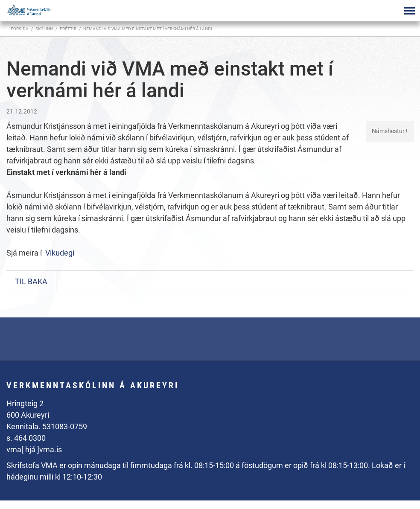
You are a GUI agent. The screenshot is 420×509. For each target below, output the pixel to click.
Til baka (31, 281)
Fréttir (68, 29)
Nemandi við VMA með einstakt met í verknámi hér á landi (148, 29)
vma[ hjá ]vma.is (34, 449)
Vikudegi (60, 253)
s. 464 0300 (26, 438)
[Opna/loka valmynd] (409, 11)
